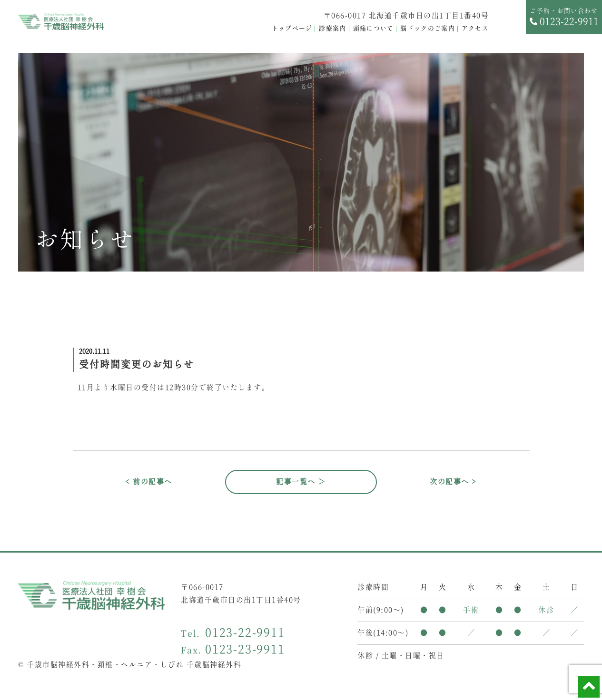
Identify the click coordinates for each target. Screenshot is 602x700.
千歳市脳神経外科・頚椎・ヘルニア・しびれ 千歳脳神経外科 (134, 665)
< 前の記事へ (149, 482)
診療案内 (332, 29)
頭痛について (374, 29)
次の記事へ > (453, 482)
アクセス (475, 29)
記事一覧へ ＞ (301, 482)
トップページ (292, 29)
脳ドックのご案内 (427, 29)
